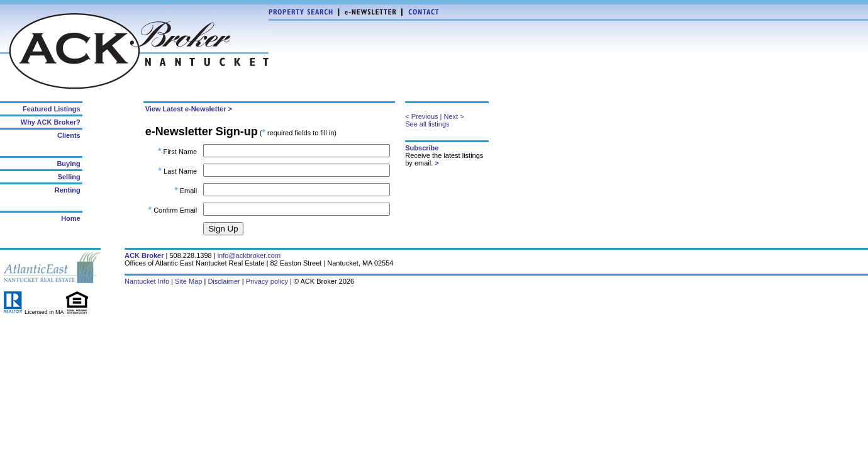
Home (71, 218)
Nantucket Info (147, 281)
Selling (69, 177)
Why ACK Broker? (51, 122)
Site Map (188, 281)
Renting (68, 190)
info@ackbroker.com (249, 255)
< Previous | (423, 116)
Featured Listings (52, 109)
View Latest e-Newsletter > (189, 109)
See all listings (427, 124)
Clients (69, 135)
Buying (68, 164)
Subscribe (422, 148)
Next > (454, 116)
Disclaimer (224, 281)
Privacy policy (267, 281)
